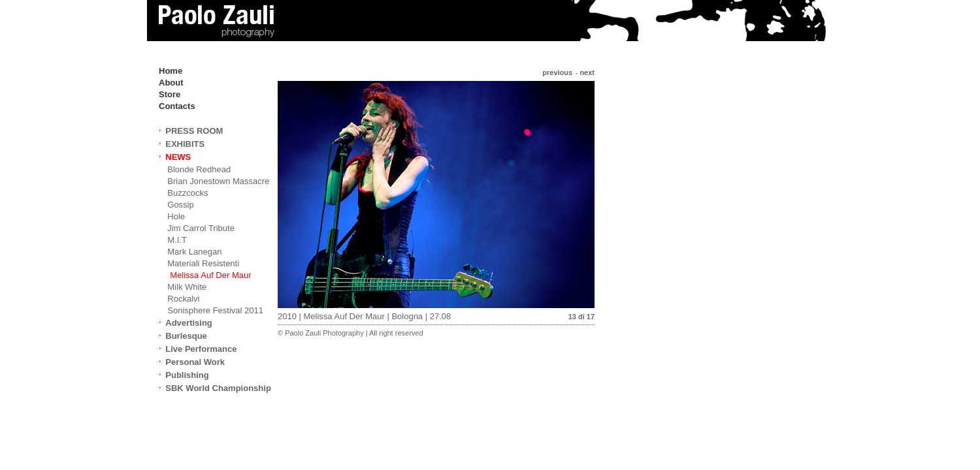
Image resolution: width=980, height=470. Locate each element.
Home (171, 71)
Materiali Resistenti (203, 263)
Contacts (177, 106)
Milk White (187, 287)
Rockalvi (183, 299)
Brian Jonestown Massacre (218, 181)
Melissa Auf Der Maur (210, 275)
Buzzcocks (188, 193)
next (587, 72)
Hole (176, 216)
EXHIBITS (185, 144)
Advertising (189, 323)
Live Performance (201, 349)
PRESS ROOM (194, 131)
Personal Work (195, 362)
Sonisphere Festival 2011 (215, 310)
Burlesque (186, 336)
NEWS (178, 157)
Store (170, 94)
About (171, 83)
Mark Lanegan (194, 252)
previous (557, 72)
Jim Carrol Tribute (201, 228)
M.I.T (177, 240)
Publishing (187, 375)
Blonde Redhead (199, 169)
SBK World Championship (218, 388)
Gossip (180, 205)
